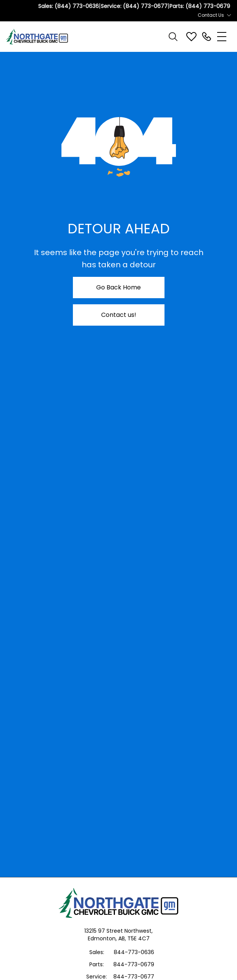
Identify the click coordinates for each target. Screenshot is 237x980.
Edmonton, (103, 938)
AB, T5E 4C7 (134, 938)
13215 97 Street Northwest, (118, 931)
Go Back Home (118, 287)
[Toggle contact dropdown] (229, 15)
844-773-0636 (134, 952)
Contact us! (119, 315)
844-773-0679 (134, 964)
